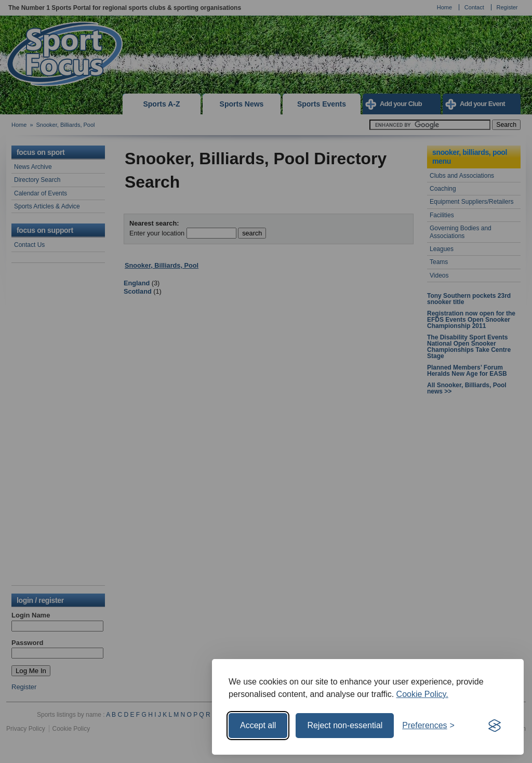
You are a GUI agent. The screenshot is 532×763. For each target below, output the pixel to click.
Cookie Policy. (422, 694)
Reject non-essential (345, 725)
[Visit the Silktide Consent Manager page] (495, 726)
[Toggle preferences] (428, 726)
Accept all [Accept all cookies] (258, 725)
